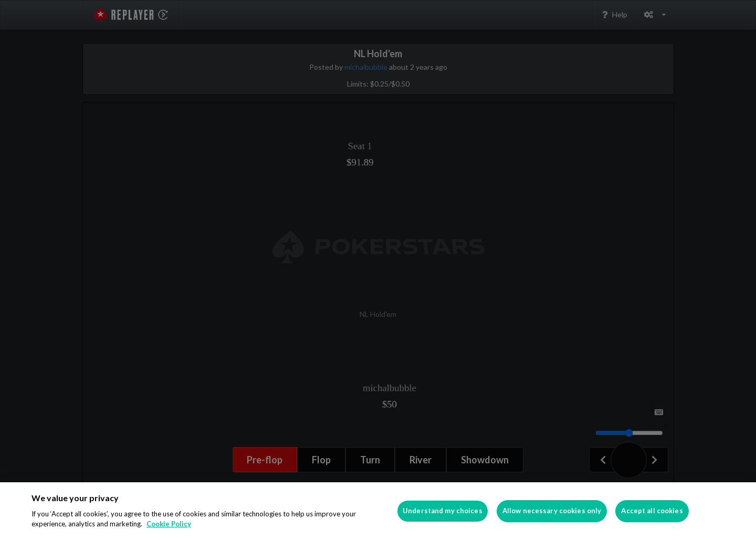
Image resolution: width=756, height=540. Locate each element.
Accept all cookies (652, 511)
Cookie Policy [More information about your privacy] (169, 524)
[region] (378, 511)
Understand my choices (443, 511)
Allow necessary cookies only (552, 511)
